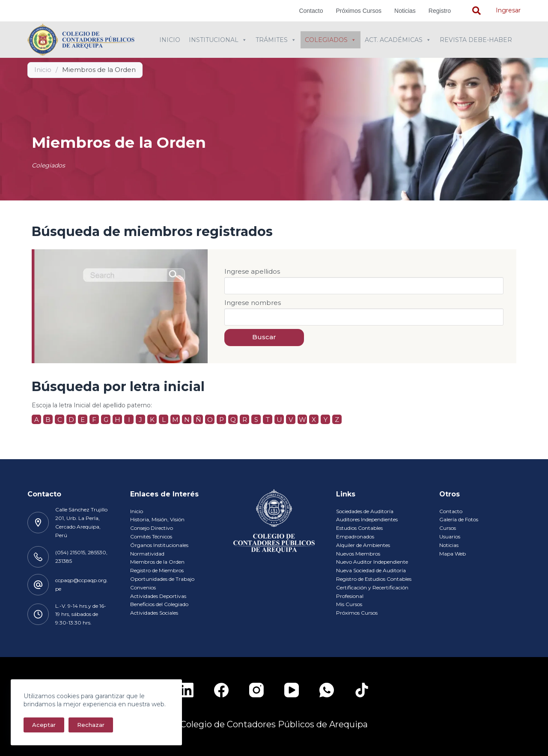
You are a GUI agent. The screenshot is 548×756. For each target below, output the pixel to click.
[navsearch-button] (477, 11)
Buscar (264, 337)
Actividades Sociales (154, 613)
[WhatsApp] (327, 690)
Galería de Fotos (459, 519)
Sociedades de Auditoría (365, 511)
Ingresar (508, 10)
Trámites (276, 40)
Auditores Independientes (367, 519)
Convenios (143, 587)
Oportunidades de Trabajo (162, 579)
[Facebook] (221, 690)
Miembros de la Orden (157, 562)
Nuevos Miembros (358, 554)
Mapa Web (453, 554)
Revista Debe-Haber (476, 40)
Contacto (311, 11)
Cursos (448, 528)
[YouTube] (292, 690)
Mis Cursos (349, 604)
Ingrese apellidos (252, 271)
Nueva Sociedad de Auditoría (371, 570)
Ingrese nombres (253, 303)
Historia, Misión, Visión (157, 519)
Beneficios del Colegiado (159, 604)
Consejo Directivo (152, 528)
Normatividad (147, 554)
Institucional (218, 40)
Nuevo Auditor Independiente (372, 562)
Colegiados (331, 40)
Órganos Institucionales (159, 545)
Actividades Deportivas (158, 596)
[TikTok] (362, 690)
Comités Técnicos (151, 536)
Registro (440, 11)
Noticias (405, 11)
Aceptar (44, 725)
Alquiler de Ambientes (363, 545)
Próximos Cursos (359, 11)
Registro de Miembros (157, 570)
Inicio (170, 40)
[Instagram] (256, 690)
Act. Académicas (398, 40)
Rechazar (91, 725)
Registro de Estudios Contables (374, 579)
